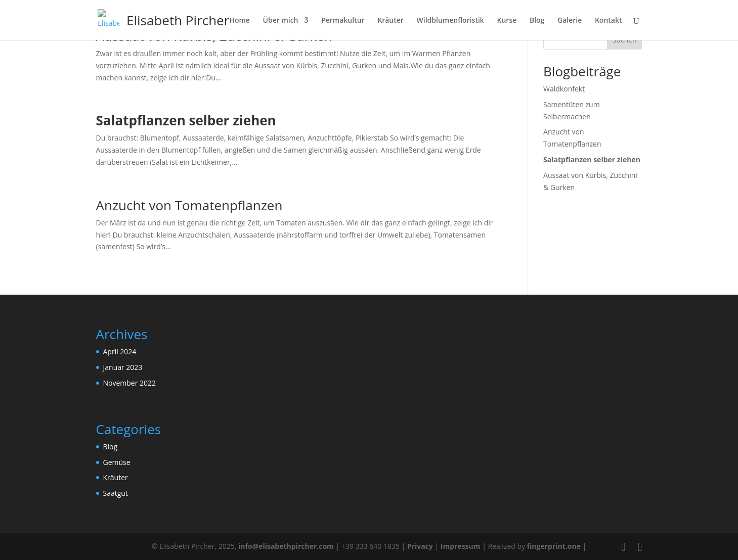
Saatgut (116, 493)
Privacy (420, 546)
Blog (111, 447)
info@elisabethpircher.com (286, 546)
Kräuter (116, 477)
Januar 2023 (123, 367)
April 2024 (120, 352)
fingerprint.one (555, 546)
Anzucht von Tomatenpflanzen (189, 205)
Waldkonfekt (564, 89)
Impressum (461, 546)
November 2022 (130, 383)
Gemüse (117, 462)
